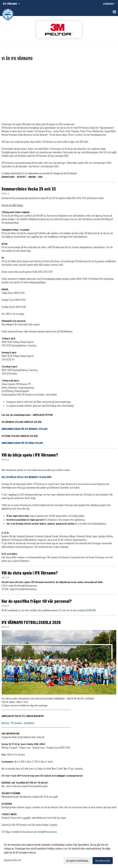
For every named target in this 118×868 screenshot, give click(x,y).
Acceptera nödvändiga (77, 860)
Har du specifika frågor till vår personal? (37, 601)
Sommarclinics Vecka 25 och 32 (29, 189)
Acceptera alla (103, 860)
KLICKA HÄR (91, 610)
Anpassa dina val (12, 860)
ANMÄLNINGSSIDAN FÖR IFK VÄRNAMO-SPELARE (25, 429)
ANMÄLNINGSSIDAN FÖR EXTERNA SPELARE (22, 443)
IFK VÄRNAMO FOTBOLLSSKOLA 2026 (31, 622)
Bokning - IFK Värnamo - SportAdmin (18, 723)
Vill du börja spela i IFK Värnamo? (30, 455)
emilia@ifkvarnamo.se (47, 832)
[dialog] (59, 852)
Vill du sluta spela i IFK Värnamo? (30, 573)
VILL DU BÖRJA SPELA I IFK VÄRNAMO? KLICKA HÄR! (27, 477)
